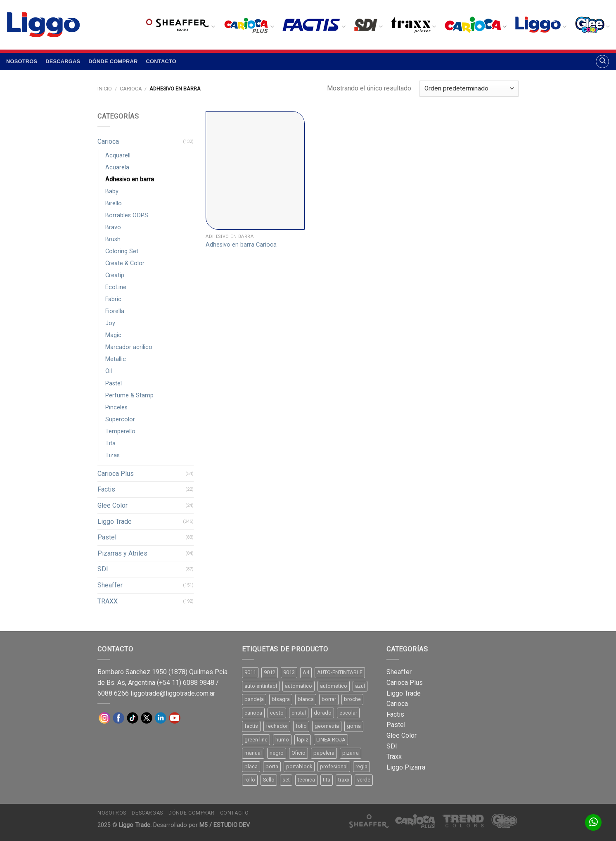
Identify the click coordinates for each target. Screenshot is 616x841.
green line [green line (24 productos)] (256, 740)
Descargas (63, 61)
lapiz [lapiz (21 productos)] (303, 740)
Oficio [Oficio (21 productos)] (299, 753)
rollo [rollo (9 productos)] (250, 780)
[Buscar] (602, 62)
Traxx (394, 757)
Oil (109, 371)
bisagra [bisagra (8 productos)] (281, 699)
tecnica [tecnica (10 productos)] (306, 780)
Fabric (113, 299)
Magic (113, 335)
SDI (103, 569)
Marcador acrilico (129, 347)
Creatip (115, 275)
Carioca (131, 89)
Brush (113, 239)
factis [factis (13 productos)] (251, 726)
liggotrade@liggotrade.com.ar (173, 693)
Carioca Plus (116, 474)
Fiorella (115, 311)
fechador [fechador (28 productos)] (277, 726)
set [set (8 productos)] (286, 780)
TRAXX (108, 601)
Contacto (161, 61)
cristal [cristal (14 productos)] (299, 713)
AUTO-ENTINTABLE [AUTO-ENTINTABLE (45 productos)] (340, 672)
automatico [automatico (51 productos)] (299, 686)
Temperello (120, 431)
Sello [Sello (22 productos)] (269, 780)
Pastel (114, 384)
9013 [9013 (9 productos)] (289, 672)
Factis (106, 489)
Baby (112, 191)
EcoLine (116, 287)
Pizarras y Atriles (122, 553)
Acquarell (118, 156)
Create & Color (125, 263)
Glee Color (113, 505)
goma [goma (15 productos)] (354, 726)
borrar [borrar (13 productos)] (329, 699)
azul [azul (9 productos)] (360, 686)
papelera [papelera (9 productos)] (324, 753)
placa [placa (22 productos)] (251, 766)
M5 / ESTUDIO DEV (225, 825)
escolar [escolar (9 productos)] (348, 713)
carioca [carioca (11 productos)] (253, 713)
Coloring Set (122, 251)
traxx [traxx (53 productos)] (344, 780)
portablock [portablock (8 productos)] (299, 766)
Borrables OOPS (127, 215)
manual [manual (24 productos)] (253, 753)
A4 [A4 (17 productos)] (306, 672)
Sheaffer (110, 585)
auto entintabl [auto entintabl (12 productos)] (261, 686)
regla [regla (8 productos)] (361, 766)
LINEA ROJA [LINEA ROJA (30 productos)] (331, 740)
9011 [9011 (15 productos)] (250, 672)
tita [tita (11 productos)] (327, 780)
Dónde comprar (113, 61)
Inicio (105, 89)
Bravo (113, 227)
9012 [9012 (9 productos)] (270, 672)
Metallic (116, 359)
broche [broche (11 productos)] (352, 699)
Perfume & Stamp (129, 396)
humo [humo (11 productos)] (282, 740)
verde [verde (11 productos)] (364, 780)
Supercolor (120, 419)
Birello (114, 203)
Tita (110, 443)
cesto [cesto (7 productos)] (277, 713)
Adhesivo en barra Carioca (241, 245)
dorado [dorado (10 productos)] (323, 713)
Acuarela (117, 167)
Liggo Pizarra (406, 767)
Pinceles (116, 407)
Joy (110, 323)
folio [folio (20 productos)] (301, 726)
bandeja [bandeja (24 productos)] (254, 699)
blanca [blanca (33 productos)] (306, 699)
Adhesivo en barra (130, 179)
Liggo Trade (115, 521)
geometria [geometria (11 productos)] (327, 726)
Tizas (113, 455)
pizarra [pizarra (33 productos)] (351, 753)
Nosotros (22, 61)
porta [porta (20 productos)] (272, 766)
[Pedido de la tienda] (469, 89)
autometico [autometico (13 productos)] (334, 686)
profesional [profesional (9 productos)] (334, 766)
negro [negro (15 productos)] (277, 753)
